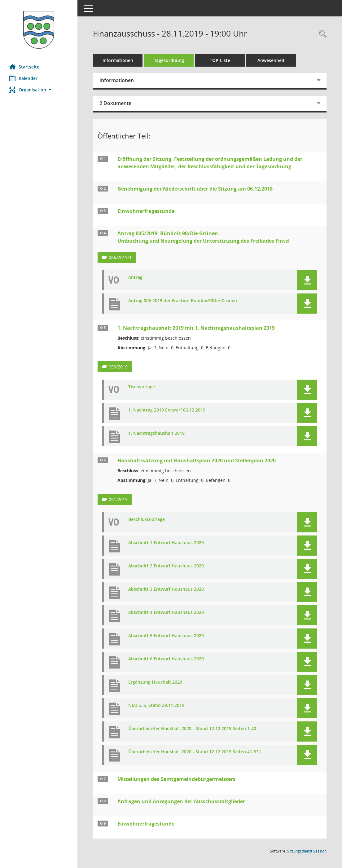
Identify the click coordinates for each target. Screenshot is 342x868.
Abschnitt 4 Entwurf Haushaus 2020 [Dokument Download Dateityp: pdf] (166, 612)
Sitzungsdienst (307, 851)
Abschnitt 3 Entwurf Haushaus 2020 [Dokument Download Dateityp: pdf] (166, 589)
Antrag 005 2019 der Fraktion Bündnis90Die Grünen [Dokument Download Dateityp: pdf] (183, 301)
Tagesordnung (169, 60)
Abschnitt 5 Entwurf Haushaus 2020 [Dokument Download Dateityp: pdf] (166, 636)
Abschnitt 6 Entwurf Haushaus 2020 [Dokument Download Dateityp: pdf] (166, 659)
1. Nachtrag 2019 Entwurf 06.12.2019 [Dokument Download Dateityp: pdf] (167, 410)
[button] (39, 90)
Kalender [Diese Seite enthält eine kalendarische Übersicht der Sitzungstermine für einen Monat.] (23, 78)
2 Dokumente (115, 103)
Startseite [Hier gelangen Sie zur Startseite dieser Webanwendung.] (24, 67)
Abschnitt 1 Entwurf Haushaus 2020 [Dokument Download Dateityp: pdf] (166, 543)
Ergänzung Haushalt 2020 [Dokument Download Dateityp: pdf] (155, 682)
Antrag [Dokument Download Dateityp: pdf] (135, 278)
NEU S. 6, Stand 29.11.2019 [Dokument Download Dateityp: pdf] (156, 705)
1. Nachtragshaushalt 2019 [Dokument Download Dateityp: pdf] (156, 433)
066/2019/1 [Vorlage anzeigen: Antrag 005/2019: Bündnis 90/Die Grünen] (120, 257)
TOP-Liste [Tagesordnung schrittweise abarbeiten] (220, 60)
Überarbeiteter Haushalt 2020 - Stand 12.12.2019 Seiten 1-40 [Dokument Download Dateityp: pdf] (192, 729)
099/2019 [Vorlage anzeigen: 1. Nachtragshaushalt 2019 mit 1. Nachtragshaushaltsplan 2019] (118, 367)
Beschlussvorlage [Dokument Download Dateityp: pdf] (147, 520)
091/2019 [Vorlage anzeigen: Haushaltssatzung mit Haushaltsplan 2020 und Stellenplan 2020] (118, 499)
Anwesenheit (271, 60)
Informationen (118, 60)
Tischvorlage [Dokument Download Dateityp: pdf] (142, 387)
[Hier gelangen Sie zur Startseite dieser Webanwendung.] (39, 30)
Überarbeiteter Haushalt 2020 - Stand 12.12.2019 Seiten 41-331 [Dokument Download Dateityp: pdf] (195, 752)
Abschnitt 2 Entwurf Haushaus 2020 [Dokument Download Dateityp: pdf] (166, 566)
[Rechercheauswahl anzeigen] (321, 34)
